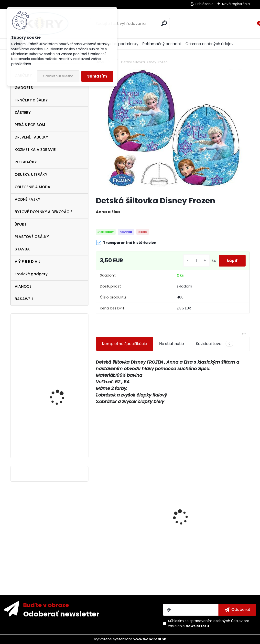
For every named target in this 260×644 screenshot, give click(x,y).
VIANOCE (23, 286)
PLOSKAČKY (26, 162)
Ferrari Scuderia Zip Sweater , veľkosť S (59, 439)
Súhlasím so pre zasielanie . (209, 623)
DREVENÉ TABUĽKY (31, 137)
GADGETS (24, 88)
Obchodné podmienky (118, 44)
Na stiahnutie (172, 344)
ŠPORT (21, 224)
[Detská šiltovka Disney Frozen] (173, 131)
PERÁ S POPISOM (30, 125)
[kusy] (193, 261)
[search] (164, 23)
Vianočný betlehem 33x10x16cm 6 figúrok (131, 530)
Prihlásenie (205, 4)
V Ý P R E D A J (28, 262)
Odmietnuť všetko (58, 76)
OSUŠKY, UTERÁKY (31, 174)
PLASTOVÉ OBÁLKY (32, 237)
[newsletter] (237, 610)
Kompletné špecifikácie (125, 344)
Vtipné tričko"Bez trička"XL (56, 390)
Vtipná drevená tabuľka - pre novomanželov (63, 339)
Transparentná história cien (126, 243)
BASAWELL (24, 299)
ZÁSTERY (23, 113)
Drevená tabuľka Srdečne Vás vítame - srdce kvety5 (207, 548)
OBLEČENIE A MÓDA (32, 187)
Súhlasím (97, 76)
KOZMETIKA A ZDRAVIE (35, 150)
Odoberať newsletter (61, 614)
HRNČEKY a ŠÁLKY (31, 100)
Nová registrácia (236, 4)
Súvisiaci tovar (215, 344)
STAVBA (22, 249)
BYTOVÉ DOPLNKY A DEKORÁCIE (43, 212)
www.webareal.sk (150, 639)
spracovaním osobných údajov (216, 621)
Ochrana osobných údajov (210, 44)
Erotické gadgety (31, 274)
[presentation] (98, 509)
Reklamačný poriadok (162, 44)
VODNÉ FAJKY (27, 199)
